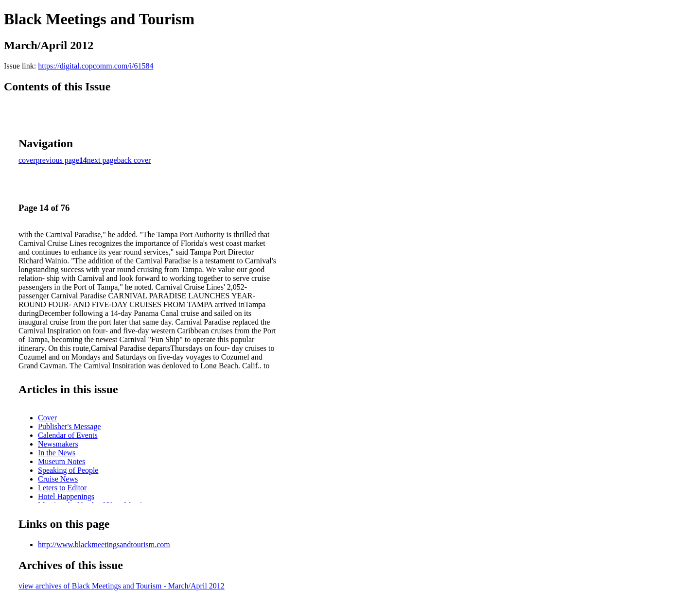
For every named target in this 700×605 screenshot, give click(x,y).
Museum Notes (61, 461)
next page (102, 160)
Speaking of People (68, 470)
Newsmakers (58, 444)
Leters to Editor (62, 488)
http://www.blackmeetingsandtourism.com (104, 544)
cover (27, 160)
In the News (57, 453)
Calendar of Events (68, 435)
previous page (58, 160)
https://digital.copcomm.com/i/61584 (96, 66)
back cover (134, 160)
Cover (47, 418)
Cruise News (58, 479)
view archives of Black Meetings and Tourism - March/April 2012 (122, 586)
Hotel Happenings (66, 496)
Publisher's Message (70, 426)
